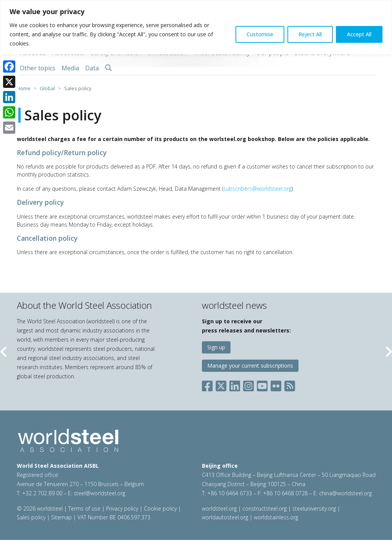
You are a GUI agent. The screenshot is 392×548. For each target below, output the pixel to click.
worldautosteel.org (226, 517)
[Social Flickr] (276, 385)
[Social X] (221, 385)
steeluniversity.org (314, 508)
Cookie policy (160, 508)
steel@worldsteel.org (99, 493)
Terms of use (84, 508)
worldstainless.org (276, 517)
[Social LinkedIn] (235, 385)
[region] (196, 27)
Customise (260, 34)
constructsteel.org (265, 508)
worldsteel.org (219, 508)
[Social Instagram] (248, 385)
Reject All (310, 34)
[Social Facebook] (209, 385)
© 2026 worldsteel (40, 508)
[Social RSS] (290, 385)
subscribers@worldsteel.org (257, 189)
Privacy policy (122, 508)
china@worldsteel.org (345, 493)
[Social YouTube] (262, 385)
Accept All (359, 34)
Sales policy (31, 517)
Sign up (216, 347)
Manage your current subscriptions (250, 366)
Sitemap (61, 517)
